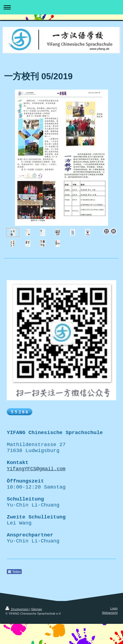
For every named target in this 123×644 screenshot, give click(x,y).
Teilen (14, 592)
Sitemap (36, 629)
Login (114, 628)
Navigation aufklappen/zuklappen (61, 7)
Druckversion (17, 629)
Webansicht (110, 633)
